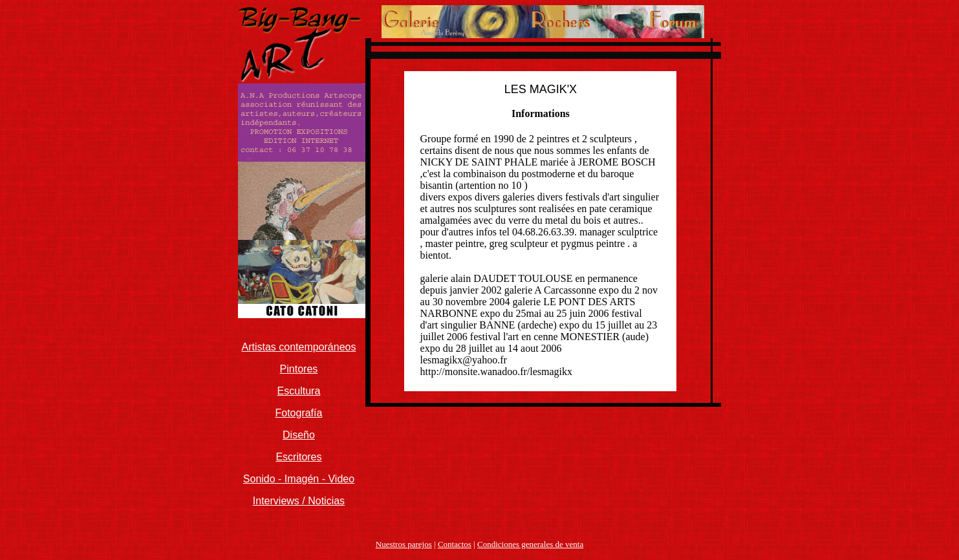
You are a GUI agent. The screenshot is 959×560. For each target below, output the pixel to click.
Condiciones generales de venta (530, 544)
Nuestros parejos (404, 544)
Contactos (455, 544)
